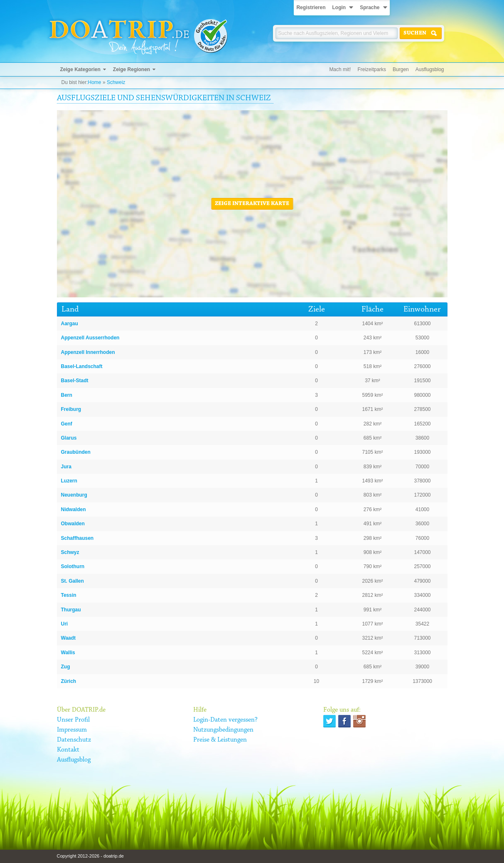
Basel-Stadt (75, 381)
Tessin (69, 595)
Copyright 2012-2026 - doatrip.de (90, 856)
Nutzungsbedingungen (223, 730)
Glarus (69, 438)
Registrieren (311, 7)
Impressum (72, 730)
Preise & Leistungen (220, 740)
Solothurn (73, 566)
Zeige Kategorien (80, 69)
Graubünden (76, 452)
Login (339, 7)
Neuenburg (74, 495)
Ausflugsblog (430, 69)
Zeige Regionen (132, 69)
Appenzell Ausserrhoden (90, 338)
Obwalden (73, 524)
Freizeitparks (372, 69)
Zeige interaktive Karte (252, 204)
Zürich (69, 681)
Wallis (68, 653)
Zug (66, 667)
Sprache (370, 7)
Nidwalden (74, 509)
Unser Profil (73, 720)
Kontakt (68, 750)
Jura (66, 467)
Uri (65, 624)
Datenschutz (74, 740)
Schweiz (116, 82)
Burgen (401, 69)
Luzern (69, 481)
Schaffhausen (77, 538)
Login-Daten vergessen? (225, 720)
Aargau (70, 324)
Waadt (69, 638)
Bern (67, 395)
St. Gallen (73, 581)
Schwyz (70, 552)
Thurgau (71, 610)
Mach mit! (340, 69)
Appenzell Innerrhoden (88, 352)
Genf (67, 424)
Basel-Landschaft (82, 366)
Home (95, 82)
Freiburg (71, 409)
